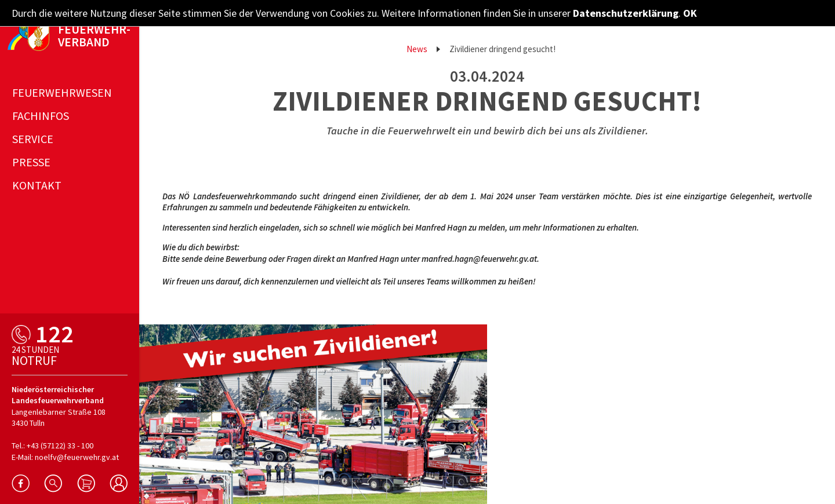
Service (33, 139)
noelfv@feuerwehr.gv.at (77, 457)
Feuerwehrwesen (62, 92)
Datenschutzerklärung (626, 13)
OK (690, 13)
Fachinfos (41, 116)
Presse (31, 162)
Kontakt (37, 185)
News (417, 49)
